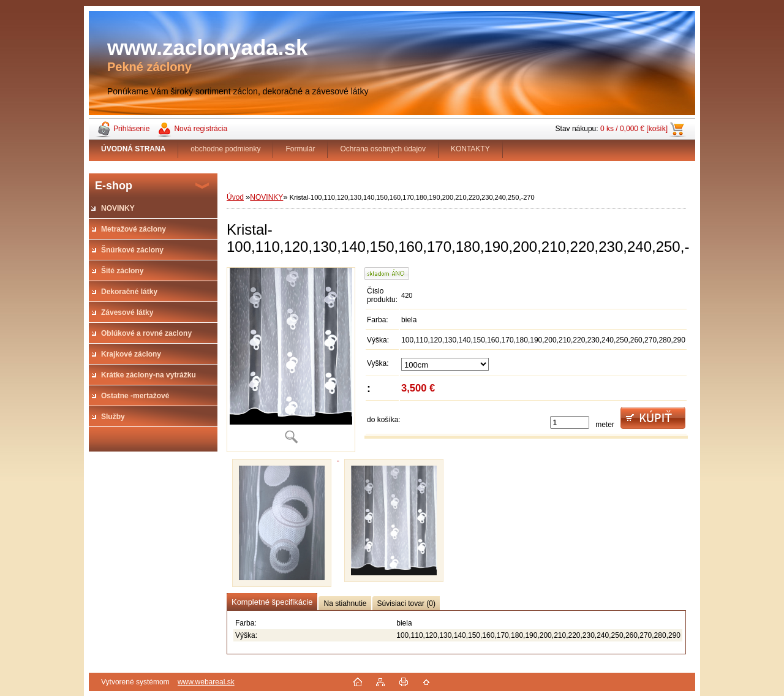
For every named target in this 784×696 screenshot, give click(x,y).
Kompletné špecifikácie (272, 602)
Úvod (235, 197)
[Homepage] (134, 149)
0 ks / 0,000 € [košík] (634, 129)
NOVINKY (266, 197)
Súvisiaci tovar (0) (406, 603)
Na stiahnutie (345, 603)
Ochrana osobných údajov (383, 149)
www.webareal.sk (206, 682)
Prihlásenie (131, 129)
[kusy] (570, 422)
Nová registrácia (201, 129)
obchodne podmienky (225, 149)
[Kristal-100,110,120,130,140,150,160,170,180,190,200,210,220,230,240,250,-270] (291, 360)
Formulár (300, 149)
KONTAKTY (470, 149)
